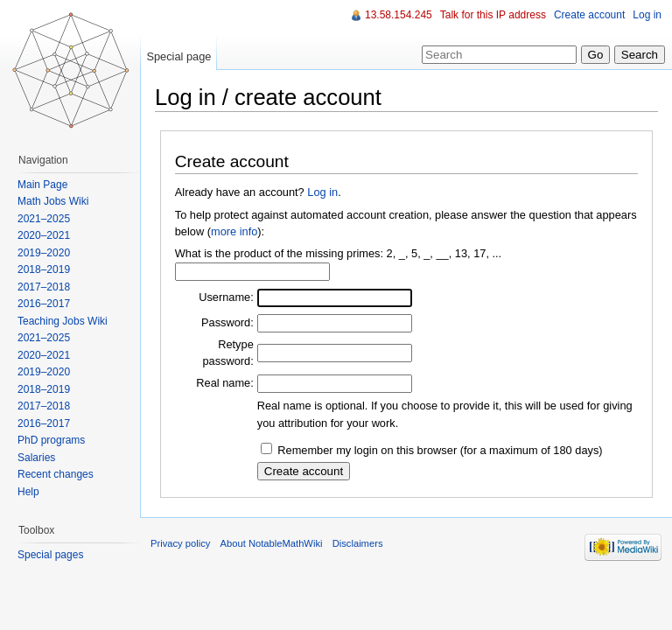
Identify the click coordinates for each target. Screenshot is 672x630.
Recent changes (56, 474)
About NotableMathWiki (272, 543)
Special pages (50, 555)
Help (28, 492)
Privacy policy (180, 543)
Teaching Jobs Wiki (63, 321)
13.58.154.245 (399, 15)
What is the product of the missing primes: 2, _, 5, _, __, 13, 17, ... (338, 253)
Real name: (224, 383)
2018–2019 (44, 269)
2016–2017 (44, 304)
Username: (226, 297)
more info (234, 231)
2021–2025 (44, 219)
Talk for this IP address (493, 15)
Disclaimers (358, 543)
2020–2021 (44, 235)
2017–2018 (44, 287)
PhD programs (51, 440)
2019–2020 (44, 253)
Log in (322, 192)
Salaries (36, 458)
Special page (178, 56)
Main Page (42, 185)
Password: (227, 322)
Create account (589, 15)
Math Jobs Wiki (53, 201)
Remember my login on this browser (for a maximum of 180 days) (440, 450)
